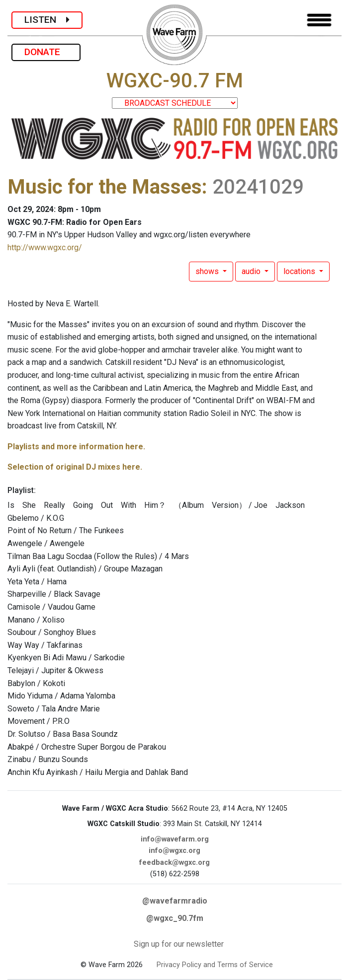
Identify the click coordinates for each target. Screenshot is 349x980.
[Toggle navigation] (319, 20)
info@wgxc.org (174, 851)
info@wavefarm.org (175, 839)
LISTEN (47, 20)
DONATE (46, 52)
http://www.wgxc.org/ (45, 247)
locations (300, 271)
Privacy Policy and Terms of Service (215, 965)
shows (208, 271)
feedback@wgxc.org (174, 863)
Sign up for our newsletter (179, 944)
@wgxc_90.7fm (175, 918)
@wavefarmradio (175, 901)
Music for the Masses (105, 187)
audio (252, 271)
